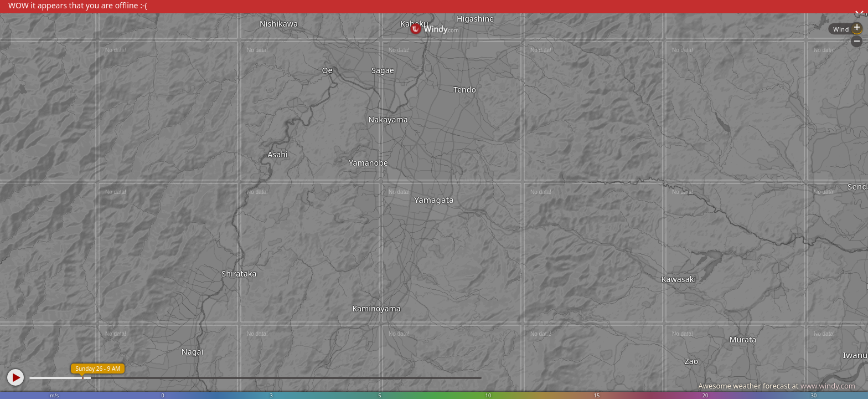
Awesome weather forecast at (777, 386)
